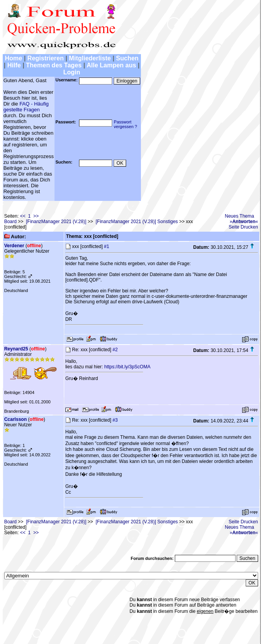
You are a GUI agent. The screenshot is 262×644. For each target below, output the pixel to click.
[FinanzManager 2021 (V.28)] (56, 222)
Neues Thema (240, 216)
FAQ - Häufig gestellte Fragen (26, 107)
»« (244, 222)
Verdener (14, 246)
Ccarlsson (16, 419)
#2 (115, 350)
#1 (106, 246)
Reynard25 (16, 349)
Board (11, 222)
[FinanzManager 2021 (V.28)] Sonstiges (137, 222)
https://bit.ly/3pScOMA (127, 367)
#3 (115, 420)
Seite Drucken (243, 227)
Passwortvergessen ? (125, 124)
